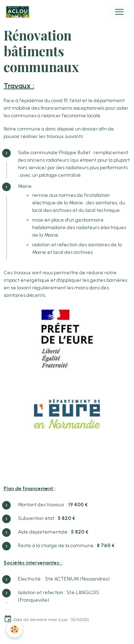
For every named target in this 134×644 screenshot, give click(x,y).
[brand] (19, 12)
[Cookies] (14, 629)
